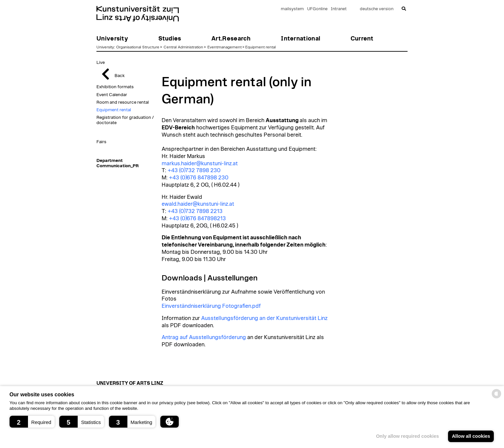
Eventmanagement (225, 47)
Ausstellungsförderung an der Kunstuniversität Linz (264, 318)
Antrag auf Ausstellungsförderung (204, 337)
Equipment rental (261, 47)
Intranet (339, 9)
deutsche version (377, 9)
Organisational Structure (138, 47)
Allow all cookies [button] (471, 436)
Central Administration (183, 47)
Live (101, 63)
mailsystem (292, 9)
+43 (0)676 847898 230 (199, 178)
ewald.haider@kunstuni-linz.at (198, 204)
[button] (32, 422)
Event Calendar (112, 95)
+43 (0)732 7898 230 (194, 171)
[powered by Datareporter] (496, 398)
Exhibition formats (115, 87)
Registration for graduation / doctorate (125, 120)
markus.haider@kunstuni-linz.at (200, 164)
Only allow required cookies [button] (407, 436)
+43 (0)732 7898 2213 (195, 211)
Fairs (101, 142)
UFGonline (317, 9)
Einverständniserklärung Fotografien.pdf (211, 306)
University (105, 47)
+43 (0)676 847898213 (197, 219)
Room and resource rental (123, 102)
